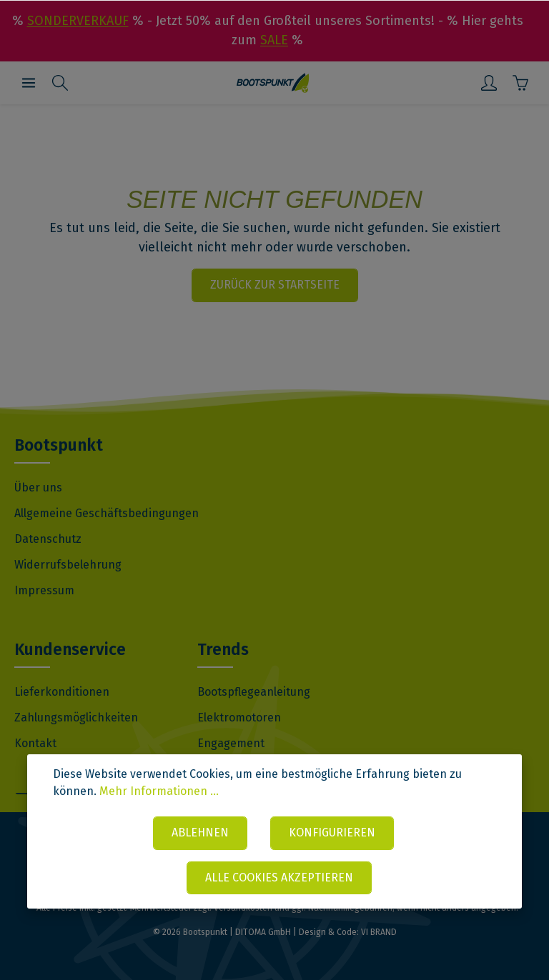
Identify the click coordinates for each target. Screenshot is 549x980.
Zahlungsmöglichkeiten (76, 717)
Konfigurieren (332, 832)
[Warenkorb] (520, 83)
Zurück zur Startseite (275, 285)
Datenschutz (48, 539)
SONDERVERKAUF (78, 21)
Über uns (38, 487)
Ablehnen (200, 832)
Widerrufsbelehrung (68, 565)
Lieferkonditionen (62, 692)
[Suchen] (60, 83)
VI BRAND (379, 932)
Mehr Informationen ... (159, 791)
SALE (274, 40)
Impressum (44, 590)
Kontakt (35, 743)
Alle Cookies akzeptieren (279, 877)
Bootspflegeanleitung (254, 692)
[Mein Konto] (489, 83)
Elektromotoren (239, 717)
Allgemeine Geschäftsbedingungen (107, 513)
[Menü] (29, 83)
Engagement (231, 743)
